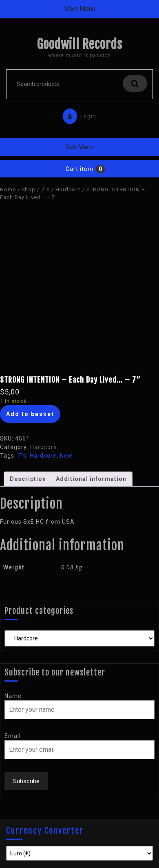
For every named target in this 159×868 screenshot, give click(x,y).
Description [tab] (28, 479)
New (66, 456)
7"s (45, 189)
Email (13, 736)
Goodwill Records (79, 44)
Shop (29, 189)
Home (8, 189)
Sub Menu (79, 147)
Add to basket (30, 414)
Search (135, 83)
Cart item (79, 169)
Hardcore (68, 189)
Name (13, 696)
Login (77, 114)
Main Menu (80, 9)
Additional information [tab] (91, 479)
